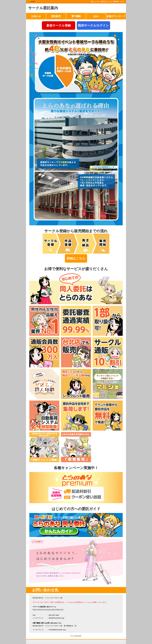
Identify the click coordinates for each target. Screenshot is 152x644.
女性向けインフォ (106, 1)
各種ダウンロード (116, 16)
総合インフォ (95, 1)
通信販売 (116, 1)
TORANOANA (32, 2)
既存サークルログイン (93, 25)
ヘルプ (122, 1)
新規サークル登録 (59, 25)
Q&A (96, 16)
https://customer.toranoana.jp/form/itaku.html (48, 609)
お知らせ (36, 16)
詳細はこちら (76, 258)
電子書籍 (76, 16)
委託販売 (56, 16)
